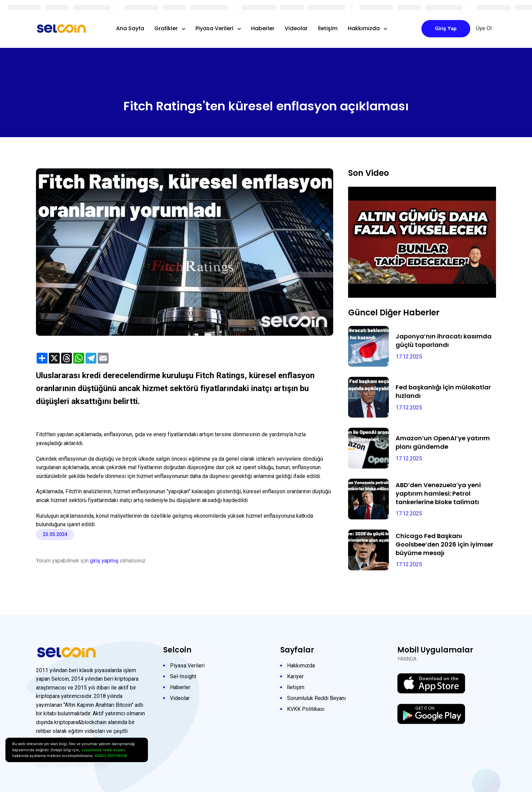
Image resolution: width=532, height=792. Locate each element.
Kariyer (295, 676)
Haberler (263, 28)
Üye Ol (484, 28)
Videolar (296, 28)
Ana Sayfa (130, 28)
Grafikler (167, 28)
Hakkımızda (364, 28)
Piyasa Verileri (215, 28)
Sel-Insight (183, 676)
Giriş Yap (446, 29)
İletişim (328, 28)
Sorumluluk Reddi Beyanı (316, 698)
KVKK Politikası (306, 709)
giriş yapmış (104, 561)
